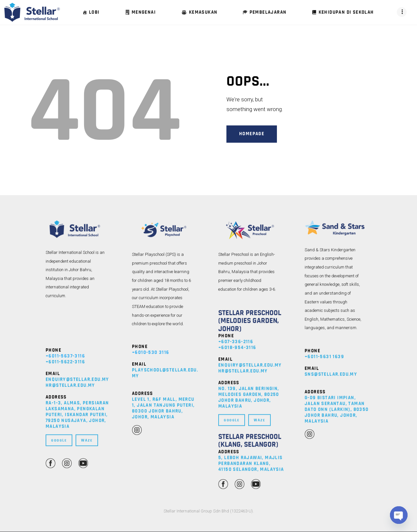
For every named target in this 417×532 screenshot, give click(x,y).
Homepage (252, 134)
